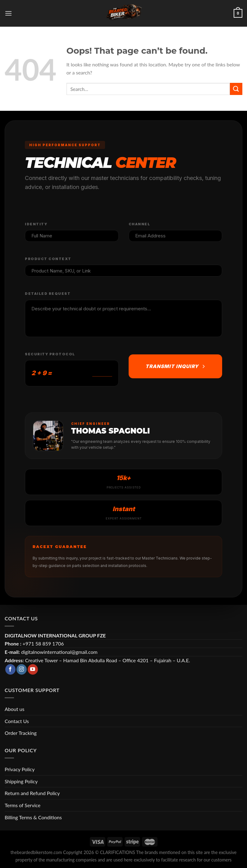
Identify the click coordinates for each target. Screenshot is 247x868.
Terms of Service (23, 805)
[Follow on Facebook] (10, 669)
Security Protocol (50, 354)
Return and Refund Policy (32, 793)
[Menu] (8, 13)
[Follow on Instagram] (22, 669)
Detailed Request (48, 294)
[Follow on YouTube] (33, 669)
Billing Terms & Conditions (33, 817)
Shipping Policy (21, 781)
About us (14, 709)
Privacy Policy (20, 769)
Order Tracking (21, 733)
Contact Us (17, 721)
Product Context (48, 259)
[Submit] (236, 89)
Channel (140, 224)
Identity (36, 224)
